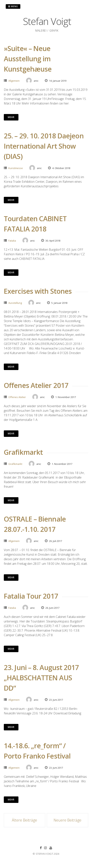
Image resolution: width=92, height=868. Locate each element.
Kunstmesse (16, 168)
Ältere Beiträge (24, 820)
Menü (13, 6)
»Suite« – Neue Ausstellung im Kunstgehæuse (28, 59)
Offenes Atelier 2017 (36, 385)
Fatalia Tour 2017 (31, 596)
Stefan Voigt (47, 21)
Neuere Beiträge (67, 820)
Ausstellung (15, 303)
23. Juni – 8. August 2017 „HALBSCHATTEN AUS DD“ (41, 678)
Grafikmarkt (23, 452)
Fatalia (12, 241)
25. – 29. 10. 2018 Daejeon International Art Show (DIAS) (44, 146)
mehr (11, 117)
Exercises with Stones (38, 291)
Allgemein (14, 81)
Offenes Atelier (17, 397)
